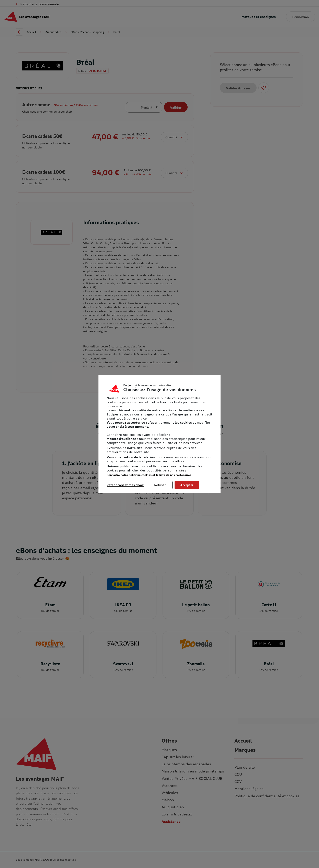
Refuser (160, 485)
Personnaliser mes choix (125, 485)
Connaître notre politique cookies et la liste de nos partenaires (149, 475)
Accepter (187, 485)
